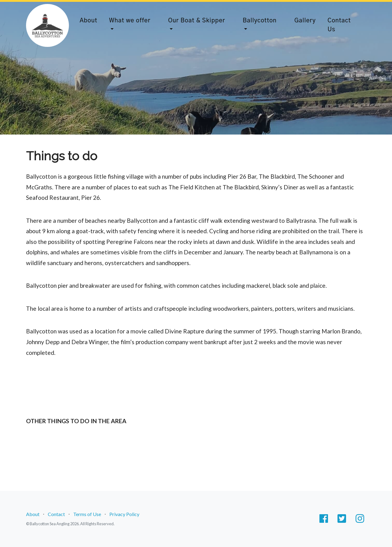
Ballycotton (260, 21)
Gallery (305, 21)
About (89, 21)
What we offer (130, 21)
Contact (56, 514)
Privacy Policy (124, 514)
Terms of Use (87, 514)
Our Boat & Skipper (197, 21)
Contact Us (339, 25)
